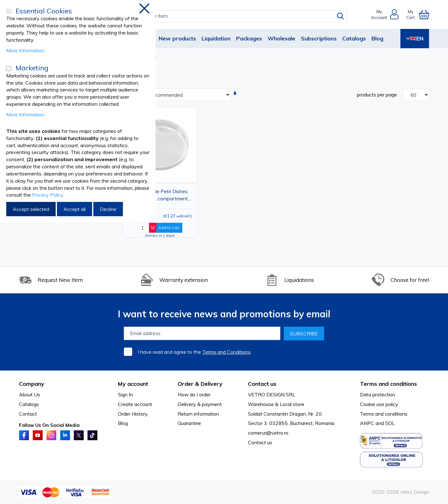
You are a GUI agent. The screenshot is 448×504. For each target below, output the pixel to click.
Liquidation (216, 38)
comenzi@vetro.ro (268, 433)
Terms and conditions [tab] (388, 384)
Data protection (378, 394)
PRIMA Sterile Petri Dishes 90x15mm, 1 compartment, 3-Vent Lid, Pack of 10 (158, 196)
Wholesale (281, 38)
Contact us (260, 442)
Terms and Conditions (226, 352)
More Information (25, 50)
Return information (198, 414)
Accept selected (31, 209)
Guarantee (189, 423)
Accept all (75, 209)
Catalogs (354, 38)
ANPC (367, 423)
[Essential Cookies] (9, 11)
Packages (249, 38)
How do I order (194, 394)
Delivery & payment (200, 404)
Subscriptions (319, 38)
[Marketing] (9, 68)
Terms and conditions (384, 414)
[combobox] (230, 16)
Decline (108, 209)
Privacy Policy (48, 195)
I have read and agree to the (194, 352)
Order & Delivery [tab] (200, 384)
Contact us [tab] (262, 384)
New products (177, 38)
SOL (390, 423)
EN (415, 38)
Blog (377, 38)
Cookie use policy (379, 404)
